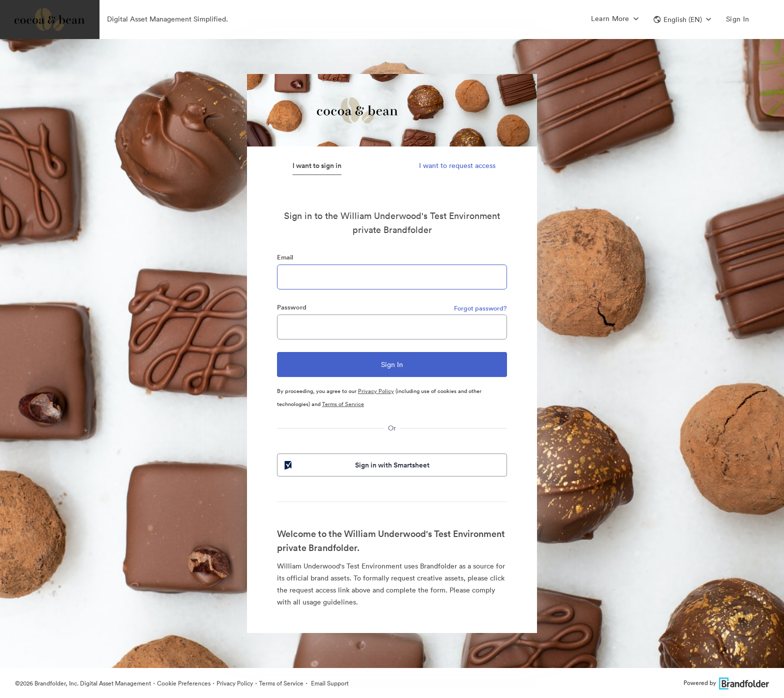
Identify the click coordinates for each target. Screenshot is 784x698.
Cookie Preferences (184, 683)
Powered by (726, 683)
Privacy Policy (376, 391)
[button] (682, 19)
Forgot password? (480, 308)
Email (285, 257)
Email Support (329, 683)
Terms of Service (343, 404)
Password (292, 307)
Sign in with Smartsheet (356, 465)
